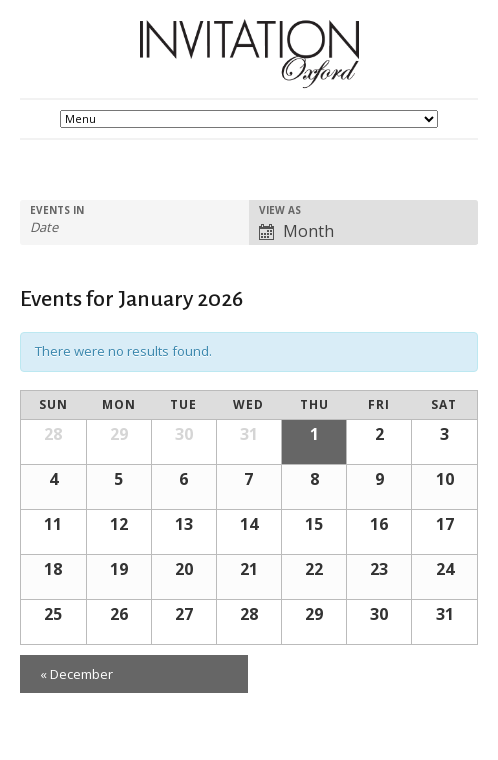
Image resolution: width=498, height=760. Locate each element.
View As (280, 210)
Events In (57, 210)
